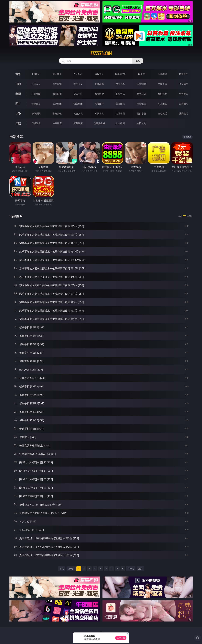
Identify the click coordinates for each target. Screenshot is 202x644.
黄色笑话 (162, 113)
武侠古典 (99, 113)
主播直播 (162, 84)
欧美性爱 (99, 94)
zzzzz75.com (101, 53)
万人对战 (78, 74)
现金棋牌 (162, 74)
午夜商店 (57, 123)
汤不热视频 (99, 123)
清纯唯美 (141, 104)
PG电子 (36, 74)
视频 (18, 84)
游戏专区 (99, 74)
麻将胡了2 (120, 74)
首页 (62, 569)
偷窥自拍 (36, 104)
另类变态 (184, 94)
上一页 (71, 569)
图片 (18, 104)
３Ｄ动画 (99, 84)
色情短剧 (141, 123)
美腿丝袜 (120, 104)
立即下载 (121, 638)
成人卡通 (78, 94)
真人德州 (57, 74)
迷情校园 (120, 113)
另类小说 (141, 113)
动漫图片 (99, 104)
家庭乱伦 (57, 113)
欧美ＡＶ (78, 84)
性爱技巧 (184, 113)
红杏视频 (120, 123)
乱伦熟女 (162, 94)
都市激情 (36, 113)
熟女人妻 (120, 84)
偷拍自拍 (57, 94)
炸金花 (141, 74)
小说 (18, 113)
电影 (18, 94)
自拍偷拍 (57, 84)
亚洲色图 (57, 104)
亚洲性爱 (36, 94)
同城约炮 (36, 123)
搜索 (138, 61)
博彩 (18, 74)
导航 (18, 123)
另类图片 (184, 104)
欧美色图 (78, 104)
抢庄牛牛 (184, 74)
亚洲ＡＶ (36, 84)
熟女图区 (162, 104)
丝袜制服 (141, 84)
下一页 (131, 569)
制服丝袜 (120, 94)
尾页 (140, 569)
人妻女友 (78, 113)
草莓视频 (78, 123)
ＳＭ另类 (184, 84)
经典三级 (141, 94)
